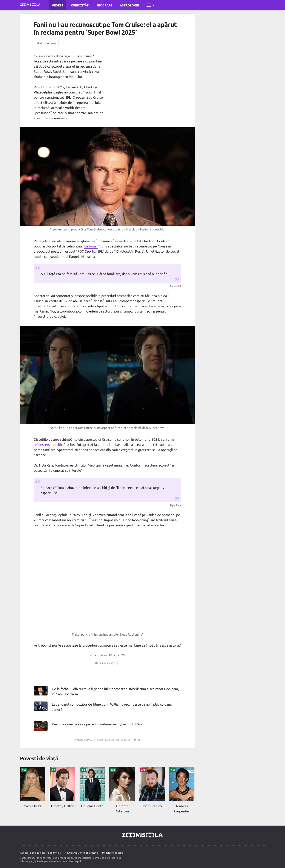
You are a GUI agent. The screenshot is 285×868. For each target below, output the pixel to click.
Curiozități (80, 5)
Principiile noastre (113, 852)
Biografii (105, 5)
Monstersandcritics (50, 444)
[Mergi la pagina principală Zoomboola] (30, 5)
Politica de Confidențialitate (81, 852)
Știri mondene (46, 43)
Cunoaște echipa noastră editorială (40, 852)
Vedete (58, 5)
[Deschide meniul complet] (150, 5)
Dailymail (91, 246)
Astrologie (129, 5)
